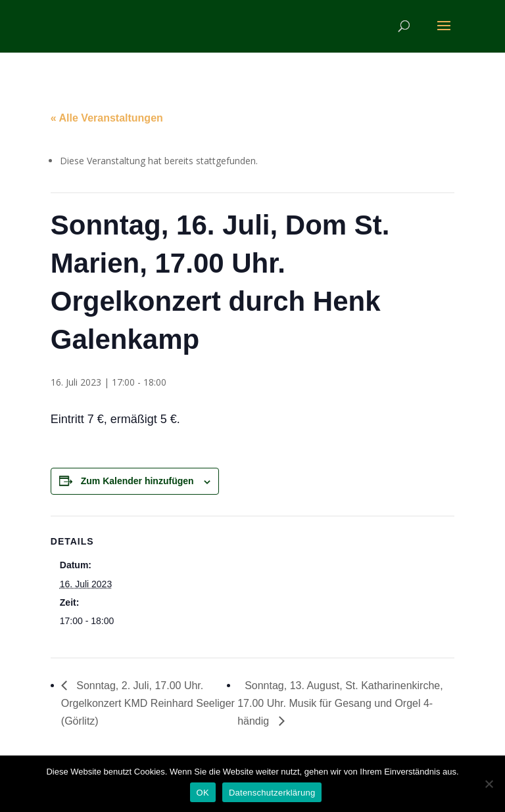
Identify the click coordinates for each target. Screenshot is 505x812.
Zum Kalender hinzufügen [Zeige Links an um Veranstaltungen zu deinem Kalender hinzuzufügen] (137, 481)
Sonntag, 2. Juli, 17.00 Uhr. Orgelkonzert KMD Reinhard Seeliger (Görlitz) (148, 703)
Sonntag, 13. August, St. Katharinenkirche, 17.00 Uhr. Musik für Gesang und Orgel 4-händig (340, 703)
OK (203, 793)
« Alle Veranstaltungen (107, 118)
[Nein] (489, 784)
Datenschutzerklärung (272, 793)
